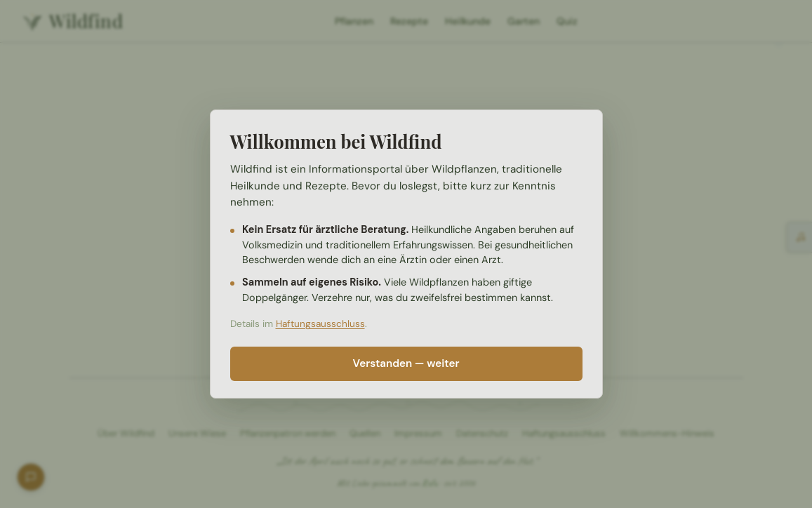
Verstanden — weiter (406, 363)
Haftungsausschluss (320, 324)
